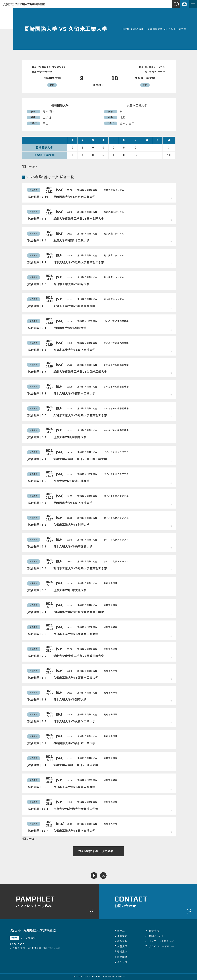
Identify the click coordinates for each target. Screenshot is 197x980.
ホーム (121, 931)
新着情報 (154, 931)
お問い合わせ (157, 936)
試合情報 (122, 941)
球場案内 (122, 952)
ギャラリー (124, 962)
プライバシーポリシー (162, 946)
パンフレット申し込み (162, 941)
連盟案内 (122, 936)
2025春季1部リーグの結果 (96, 851)
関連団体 (122, 957)
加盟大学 (122, 946)
